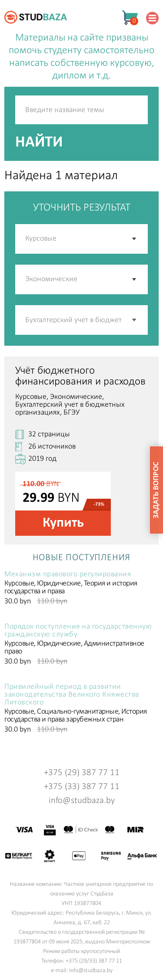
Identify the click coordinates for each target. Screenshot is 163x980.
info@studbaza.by (82, 801)
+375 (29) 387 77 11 (82, 773)
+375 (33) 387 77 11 (82, 787)
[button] (135, 320)
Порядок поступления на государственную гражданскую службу (78, 631)
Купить (63, 523)
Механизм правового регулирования (68, 575)
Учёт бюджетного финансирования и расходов (80, 376)
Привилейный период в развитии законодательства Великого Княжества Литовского (72, 695)
